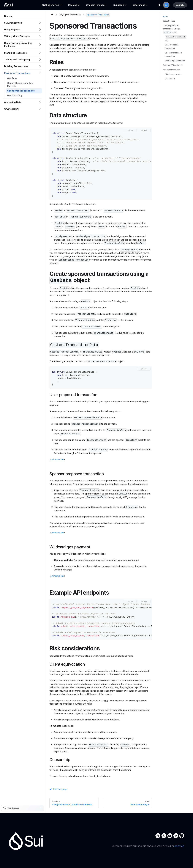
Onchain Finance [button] (92, 5)
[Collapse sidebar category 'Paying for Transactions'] (40, 73)
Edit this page (58, 789)
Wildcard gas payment (175, 68)
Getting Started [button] (50, 5)
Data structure (169, 28)
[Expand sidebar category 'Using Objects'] (40, 29)
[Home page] (52, 15)
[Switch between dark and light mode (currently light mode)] (153, 5)
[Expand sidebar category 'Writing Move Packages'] (40, 36)
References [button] (134, 5)
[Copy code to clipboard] (144, 130)
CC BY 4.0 (179, 846)
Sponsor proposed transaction (173, 62)
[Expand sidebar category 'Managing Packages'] (40, 53)
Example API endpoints (173, 73)
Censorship (170, 86)
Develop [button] (70, 5)
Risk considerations (171, 77)
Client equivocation (174, 82)
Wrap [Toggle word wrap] (131, 130)
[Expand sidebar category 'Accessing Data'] (40, 102)
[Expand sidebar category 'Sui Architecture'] (40, 23)
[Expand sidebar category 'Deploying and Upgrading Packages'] (40, 44)
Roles (165, 24)
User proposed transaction (172, 54)
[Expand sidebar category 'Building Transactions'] (40, 66)
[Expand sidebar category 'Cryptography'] (40, 109)
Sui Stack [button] (114, 5)
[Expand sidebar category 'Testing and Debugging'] (40, 60)
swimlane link (57, 459)
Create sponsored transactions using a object (172, 37)
